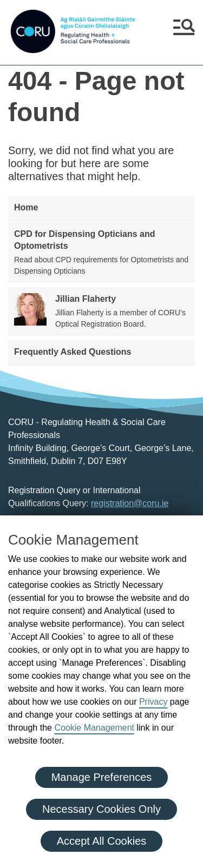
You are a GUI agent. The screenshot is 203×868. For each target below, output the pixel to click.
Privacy (153, 702)
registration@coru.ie (130, 503)
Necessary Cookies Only (101, 809)
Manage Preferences (102, 777)
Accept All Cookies (102, 841)
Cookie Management (94, 728)
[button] (184, 31)
